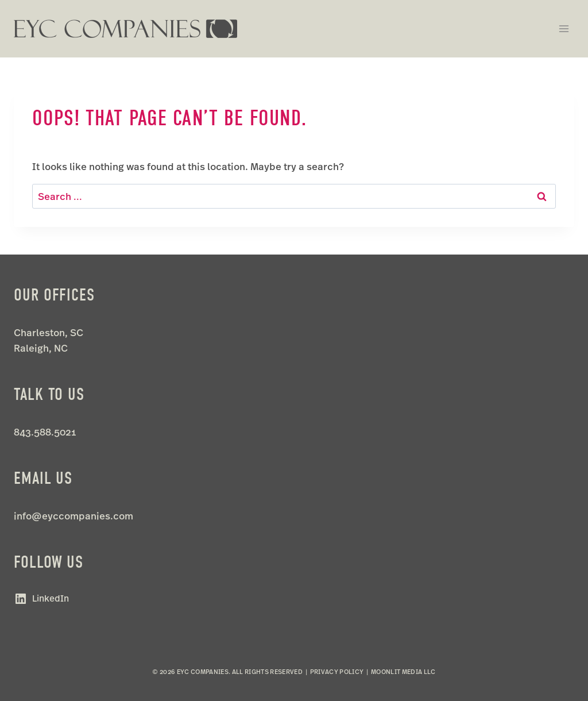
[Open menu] (564, 28)
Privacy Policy (337, 672)
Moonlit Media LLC (403, 672)
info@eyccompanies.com (73, 516)
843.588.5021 (45, 432)
